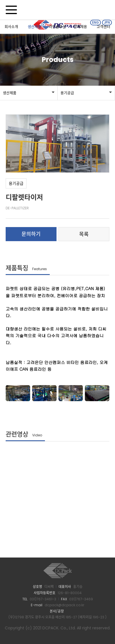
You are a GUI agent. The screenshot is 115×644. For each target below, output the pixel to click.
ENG (96, 22)
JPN (107, 22)
